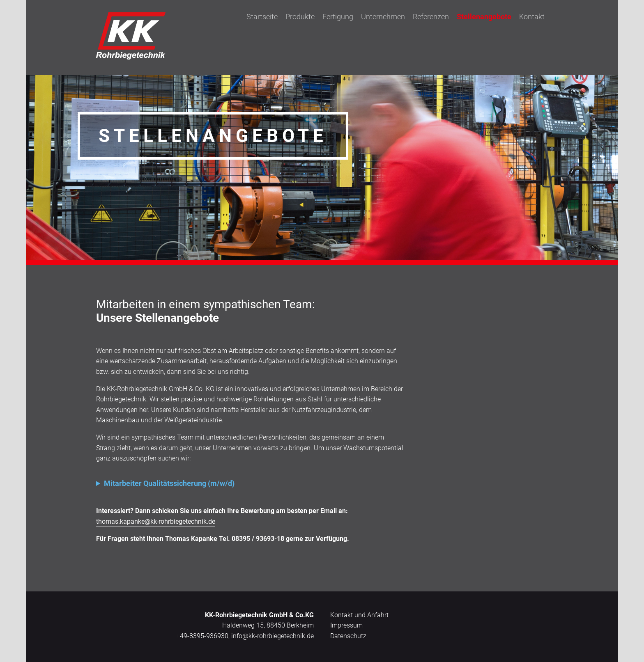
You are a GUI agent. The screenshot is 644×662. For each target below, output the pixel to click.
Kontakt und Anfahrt (359, 615)
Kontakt (532, 17)
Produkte (300, 17)
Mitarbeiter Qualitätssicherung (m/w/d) (169, 483)
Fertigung (338, 17)
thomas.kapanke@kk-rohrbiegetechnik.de (156, 521)
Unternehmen (383, 17)
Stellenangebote (484, 17)
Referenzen (431, 17)
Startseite (262, 17)
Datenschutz (348, 636)
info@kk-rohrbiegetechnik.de (273, 636)
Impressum (346, 625)
